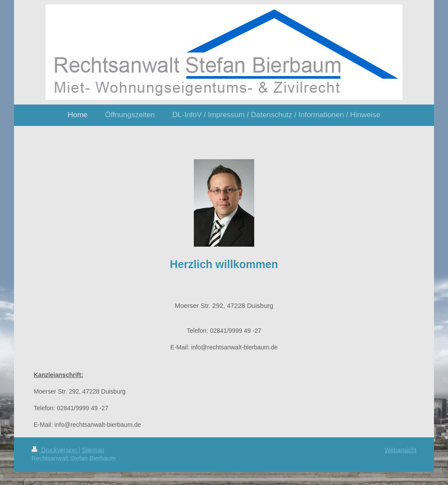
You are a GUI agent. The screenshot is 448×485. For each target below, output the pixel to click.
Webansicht (401, 450)
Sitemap (93, 450)
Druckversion (55, 450)
